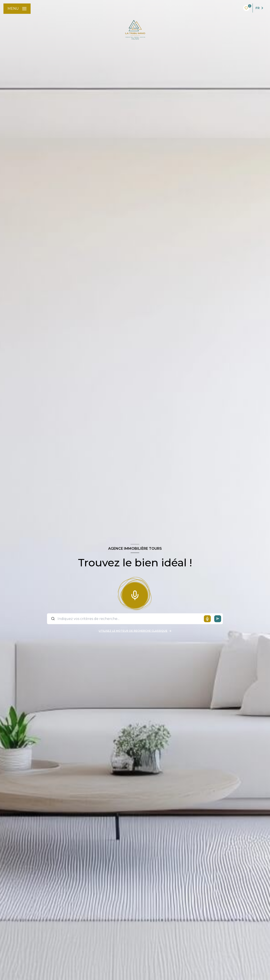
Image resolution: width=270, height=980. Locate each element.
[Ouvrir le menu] (17, 9)
